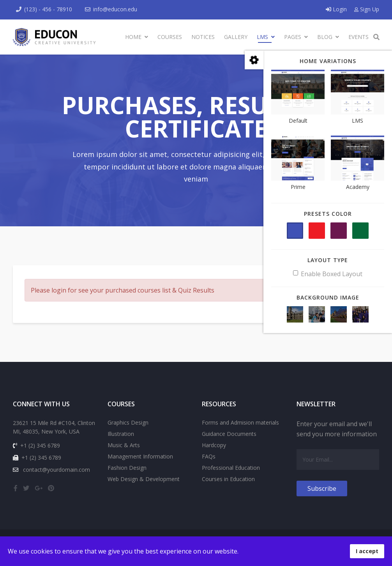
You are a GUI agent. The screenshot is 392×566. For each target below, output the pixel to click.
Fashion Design (127, 468)
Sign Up (367, 9)
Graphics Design (128, 422)
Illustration (121, 434)
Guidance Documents (229, 434)
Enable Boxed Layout (328, 274)
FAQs (209, 456)
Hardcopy (214, 445)
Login (337, 9)
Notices (203, 37)
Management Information (140, 456)
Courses (170, 37)
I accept (367, 551)
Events (358, 37)
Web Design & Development (144, 479)
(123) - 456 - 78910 (48, 9)
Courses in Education (228, 479)
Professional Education (231, 468)
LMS (262, 37)
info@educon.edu (115, 9)
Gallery (236, 37)
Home (133, 37)
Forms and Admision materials (240, 422)
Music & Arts (124, 445)
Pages (293, 37)
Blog (325, 37)
